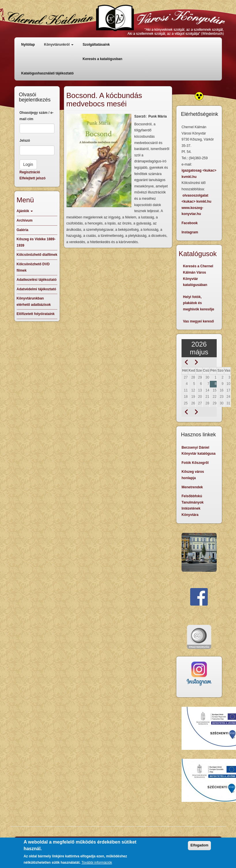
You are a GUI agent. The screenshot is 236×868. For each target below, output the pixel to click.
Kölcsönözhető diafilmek (37, 255)
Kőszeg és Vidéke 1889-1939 (36, 242)
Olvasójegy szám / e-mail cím (37, 116)
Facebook (190, 223)
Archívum (25, 220)
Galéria (23, 230)
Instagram (190, 232)
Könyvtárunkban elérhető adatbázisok (34, 302)
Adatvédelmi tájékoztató (36, 289)
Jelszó (25, 141)
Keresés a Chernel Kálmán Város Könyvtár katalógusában (198, 275)
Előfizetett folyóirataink (36, 314)
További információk (97, 863)
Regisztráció (30, 172)
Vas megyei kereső (198, 321)
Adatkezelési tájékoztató (37, 280)
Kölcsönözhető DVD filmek (33, 267)
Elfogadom (199, 845)
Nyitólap (28, 45)
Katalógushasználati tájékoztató (48, 73)
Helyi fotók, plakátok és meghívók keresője (199, 303)
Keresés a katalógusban (102, 59)
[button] (99, 161)
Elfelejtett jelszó (33, 178)
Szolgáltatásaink (96, 45)
